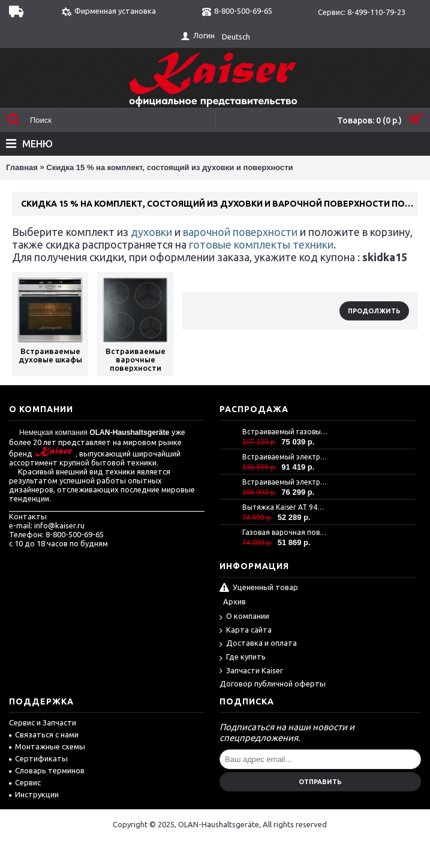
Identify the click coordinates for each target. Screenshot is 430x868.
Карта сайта (246, 630)
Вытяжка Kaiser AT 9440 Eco (285, 507)
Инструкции (34, 794)
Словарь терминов (47, 770)
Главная (22, 167)
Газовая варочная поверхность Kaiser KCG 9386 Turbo (285, 532)
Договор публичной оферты (273, 683)
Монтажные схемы (47, 746)
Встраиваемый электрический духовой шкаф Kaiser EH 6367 (285, 482)
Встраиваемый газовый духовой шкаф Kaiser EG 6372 (285, 432)
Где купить (243, 657)
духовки (151, 232)
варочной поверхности (240, 232)
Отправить (320, 782)
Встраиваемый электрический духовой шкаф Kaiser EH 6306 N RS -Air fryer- (285, 457)
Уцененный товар (259, 588)
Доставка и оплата (258, 644)
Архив (234, 601)
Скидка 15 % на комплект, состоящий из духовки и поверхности (169, 167)
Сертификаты (38, 758)
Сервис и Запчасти (43, 722)
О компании (244, 617)
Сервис (25, 782)
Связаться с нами (44, 734)
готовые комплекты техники (260, 244)
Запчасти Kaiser (251, 671)
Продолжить (374, 311)
